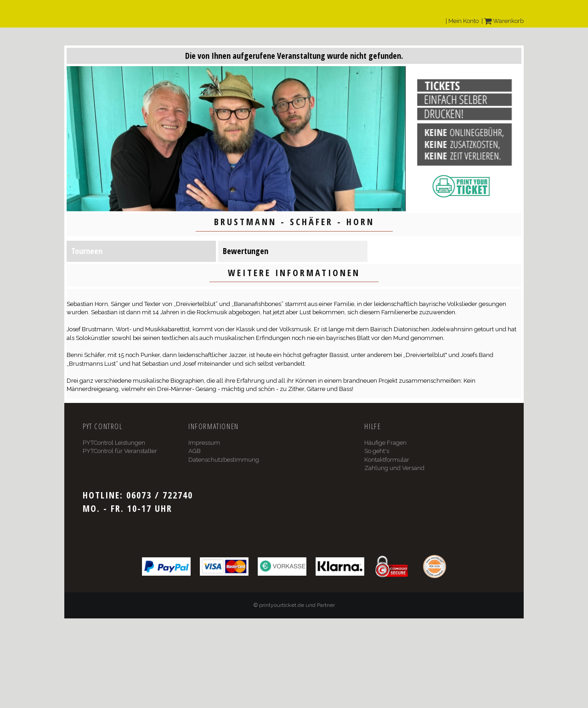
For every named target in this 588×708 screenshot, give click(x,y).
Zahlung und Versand (394, 468)
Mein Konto (464, 21)
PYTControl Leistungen (114, 443)
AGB (195, 451)
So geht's (377, 451)
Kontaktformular (387, 460)
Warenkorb (504, 21)
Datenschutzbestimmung (224, 460)
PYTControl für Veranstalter (120, 451)
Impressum (204, 443)
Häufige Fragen (385, 443)
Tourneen (87, 251)
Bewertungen (246, 251)
